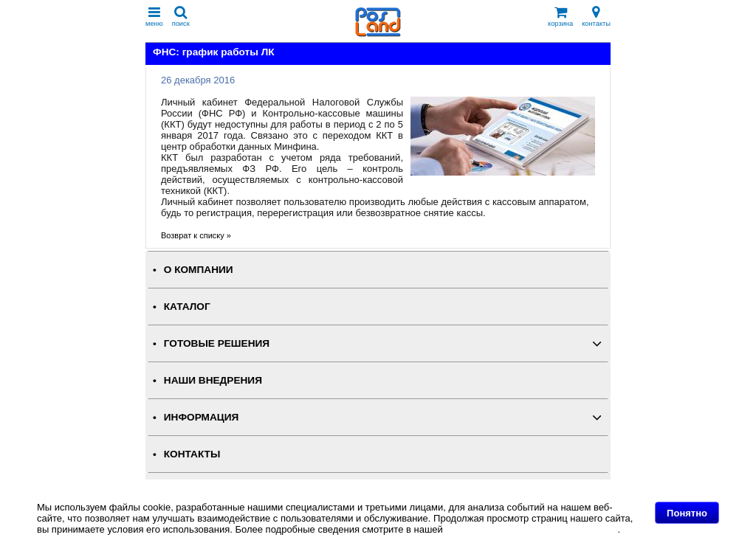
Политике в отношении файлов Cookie (531, 529)
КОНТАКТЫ (192, 454)
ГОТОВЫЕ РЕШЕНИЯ (217, 343)
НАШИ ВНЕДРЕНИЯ (213, 380)
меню (154, 17)
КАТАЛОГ (187, 307)
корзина (560, 17)
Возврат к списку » (196, 235)
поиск (181, 17)
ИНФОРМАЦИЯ (202, 417)
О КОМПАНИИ (199, 270)
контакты (596, 17)
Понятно (687, 513)
